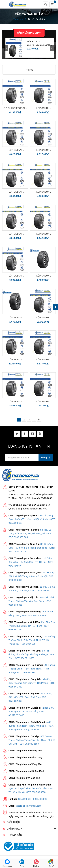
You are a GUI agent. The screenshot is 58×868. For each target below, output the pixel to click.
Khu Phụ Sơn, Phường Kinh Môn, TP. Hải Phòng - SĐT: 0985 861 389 (32, 683)
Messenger (7, 863)
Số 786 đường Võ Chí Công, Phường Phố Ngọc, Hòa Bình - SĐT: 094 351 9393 (31, 654)
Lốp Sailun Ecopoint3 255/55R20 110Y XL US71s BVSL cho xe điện (43, 150)
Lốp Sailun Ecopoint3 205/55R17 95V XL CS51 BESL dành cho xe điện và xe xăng (15, 318)
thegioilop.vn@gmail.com (28, 806)
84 (39, 420)
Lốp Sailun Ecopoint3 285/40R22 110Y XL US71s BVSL (15, 402)
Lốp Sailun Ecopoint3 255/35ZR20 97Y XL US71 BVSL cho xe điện (15, 192)
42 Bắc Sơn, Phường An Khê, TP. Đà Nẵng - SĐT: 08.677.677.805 (31, 712)
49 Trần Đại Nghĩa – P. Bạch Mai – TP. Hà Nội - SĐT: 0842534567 (31, 562)
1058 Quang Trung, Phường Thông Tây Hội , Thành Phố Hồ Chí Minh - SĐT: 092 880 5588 (32, 740)
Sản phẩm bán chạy (29, 33)
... (34, 420)
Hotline (36, 863)
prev (6, 48)
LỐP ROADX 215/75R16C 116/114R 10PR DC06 (38, 43)
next (52, 48)
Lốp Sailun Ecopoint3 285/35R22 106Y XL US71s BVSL (43, 402)
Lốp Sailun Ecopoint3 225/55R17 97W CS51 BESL (43, 276)
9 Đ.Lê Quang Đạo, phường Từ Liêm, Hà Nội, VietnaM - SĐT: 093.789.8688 (32, 519)
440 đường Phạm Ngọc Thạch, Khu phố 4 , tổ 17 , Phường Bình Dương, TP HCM (31, 726)
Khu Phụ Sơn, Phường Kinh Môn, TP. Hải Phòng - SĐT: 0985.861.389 (32, 626)
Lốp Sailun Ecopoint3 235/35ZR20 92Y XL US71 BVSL (43, 192)
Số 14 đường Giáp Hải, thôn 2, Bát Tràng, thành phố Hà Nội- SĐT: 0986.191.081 (32, 548)
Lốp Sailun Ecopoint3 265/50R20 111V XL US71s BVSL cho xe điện (15, 150)
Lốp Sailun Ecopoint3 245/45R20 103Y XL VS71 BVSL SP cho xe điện (43, 108)
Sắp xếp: (18, 70)
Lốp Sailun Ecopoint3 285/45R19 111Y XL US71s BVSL (15, 234)
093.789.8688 (24, 799)
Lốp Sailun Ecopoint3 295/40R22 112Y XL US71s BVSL (15, 360)
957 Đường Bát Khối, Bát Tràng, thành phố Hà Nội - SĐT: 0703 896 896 (31, 576)
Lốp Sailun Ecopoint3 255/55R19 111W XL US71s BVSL (15, 276)
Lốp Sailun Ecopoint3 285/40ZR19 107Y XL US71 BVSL (43, 234)
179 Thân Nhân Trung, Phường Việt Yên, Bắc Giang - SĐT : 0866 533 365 (32, 601)
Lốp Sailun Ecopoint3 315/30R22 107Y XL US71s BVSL (43, 318)
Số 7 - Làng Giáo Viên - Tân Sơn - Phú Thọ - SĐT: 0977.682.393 (30, 697)
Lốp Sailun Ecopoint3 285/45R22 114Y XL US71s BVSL (43, 360)
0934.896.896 (40, 799)
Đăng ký (46, 457)
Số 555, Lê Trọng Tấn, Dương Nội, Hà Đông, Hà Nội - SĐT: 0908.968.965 (30, 533)
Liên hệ (51, 863)
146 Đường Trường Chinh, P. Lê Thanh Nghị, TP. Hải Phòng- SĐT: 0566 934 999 (32, 640)
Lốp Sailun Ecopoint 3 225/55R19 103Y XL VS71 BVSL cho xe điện (15, 108)
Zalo (22, 863)
